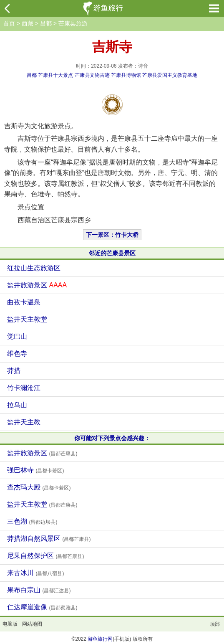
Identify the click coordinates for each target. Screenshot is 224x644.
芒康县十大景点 (55, 75)
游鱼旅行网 (100, 639)
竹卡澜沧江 (24, 388)
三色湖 (32, 521)
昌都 (46, 23)
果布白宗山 (39, 590)
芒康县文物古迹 (92, 75)
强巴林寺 (35, 470)
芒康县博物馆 (126, 75)
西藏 (28, 23)
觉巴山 (17, 336)
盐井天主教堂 (27, 319)
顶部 (215, 624)
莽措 (14, 371)
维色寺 (17, 354)
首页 (9, 23)
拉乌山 (17, 405)
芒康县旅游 (73, 23)
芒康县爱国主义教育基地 (170, 75)
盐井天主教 (24, 422)
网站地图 (32, 624)
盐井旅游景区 (37, 285)
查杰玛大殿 (39, 487)
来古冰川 (35, 573)
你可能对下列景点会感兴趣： (112, 438)
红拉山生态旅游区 (34, 268)
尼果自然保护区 (45, 556)
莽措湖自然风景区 (49, 539)
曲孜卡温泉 (24, 302)
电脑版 (10, 624)
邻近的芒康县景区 (112, 253)
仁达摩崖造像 (42, 607)
